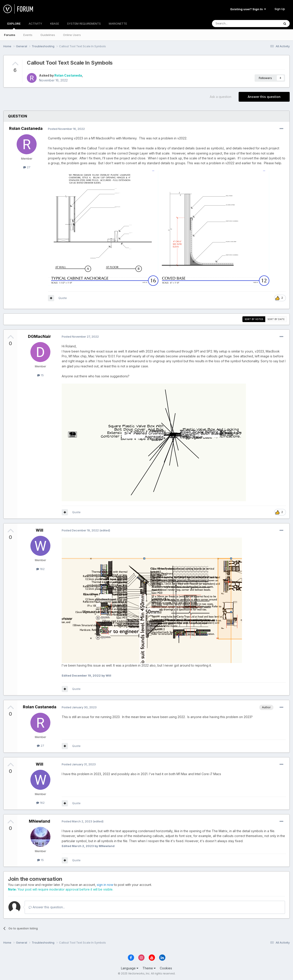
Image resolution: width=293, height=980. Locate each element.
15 (40, 375)
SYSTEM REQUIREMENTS (84, 24)
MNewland (40, 821)
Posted (66, 129)
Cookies (166, 968)
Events (28, 35)
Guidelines (48, 35)
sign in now (105, 885)
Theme (149, 968)
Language (130, 968)
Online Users (72, 35)
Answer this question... (47, 907)
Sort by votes (254, 319)
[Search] (235, 24)
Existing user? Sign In (248, 9)
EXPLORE (14, 26)
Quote (63, 298)
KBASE (55, 24)
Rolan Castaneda (68, 75)
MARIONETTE (118, 24)
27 (27, 167)
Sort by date (276, 319)
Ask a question (221, 97)
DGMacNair (40, 336)
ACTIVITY (35, 24)
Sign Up (280, 9)
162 (40, 569)
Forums (10, 35)
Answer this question (264, 97)
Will (40, 530)
